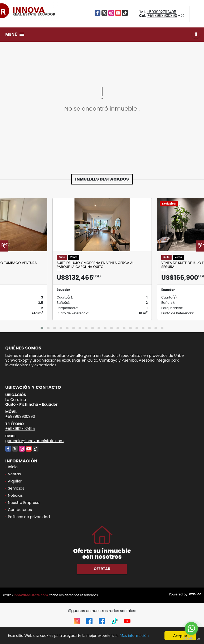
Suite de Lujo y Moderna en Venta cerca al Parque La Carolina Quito (95, 265)
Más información (140, 636)
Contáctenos (20, 510)
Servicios (16, 488)
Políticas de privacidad (29, 517)
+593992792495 (162, 12)
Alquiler (15, 481)
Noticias (15, 495)
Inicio (13, 467)
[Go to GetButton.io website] (191, 639)
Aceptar (180, 636)
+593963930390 (162, 16)
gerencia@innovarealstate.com (35, 441)
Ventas (14, 474)
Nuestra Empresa (24, 503)
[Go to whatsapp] (191, 628)
